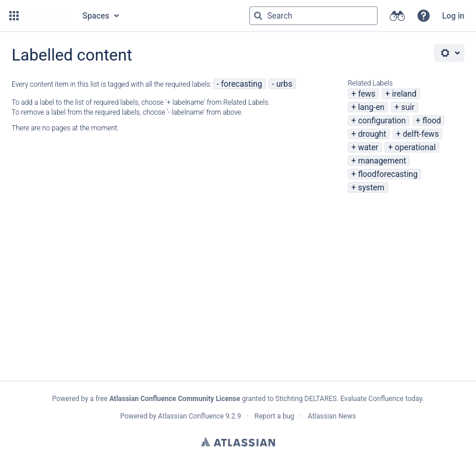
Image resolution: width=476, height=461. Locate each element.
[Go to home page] (50, 16)
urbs (284, 84)
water (368, 147)
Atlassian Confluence (191, 416)
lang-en (371, 107)
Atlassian (238, 442)
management (382, 161)
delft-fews (421, 134)
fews (366, 94)
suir (408, 107)
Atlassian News (332, 416)
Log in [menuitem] (453, 16)
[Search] (258, 16)
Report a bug (274, 416)
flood (432, 120)
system (371, 187)
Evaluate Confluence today (381, 399)
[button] (14, 16)
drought (372, 134)
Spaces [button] (96, 16)
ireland (404, 94)
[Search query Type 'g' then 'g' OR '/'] (313, 16)
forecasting (241, 84)
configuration (382, 120)
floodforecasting (387, 174)
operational (415, 147)
